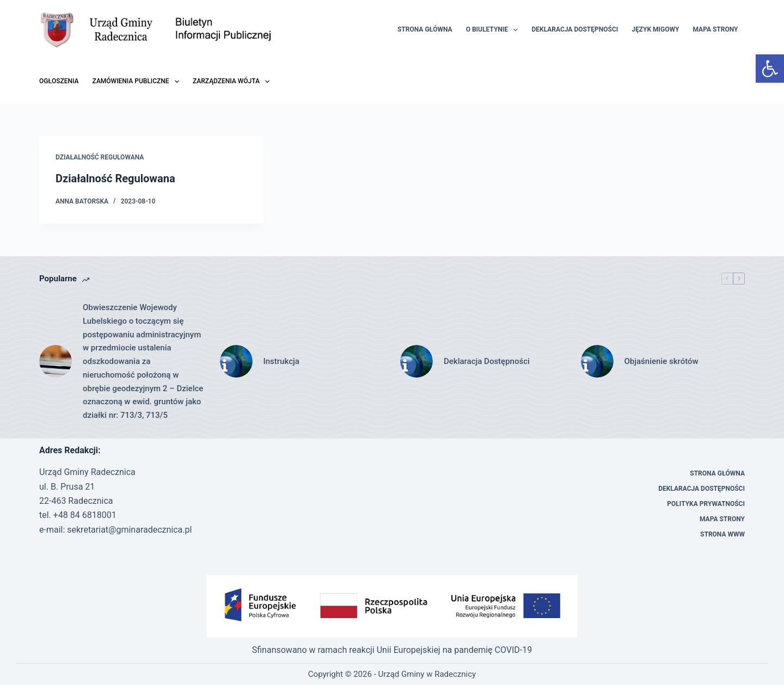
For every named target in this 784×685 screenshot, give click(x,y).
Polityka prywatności (706, 504)
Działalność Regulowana (100, 157)
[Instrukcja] (236, 361)
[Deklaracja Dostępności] (416, 361)
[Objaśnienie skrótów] (597, 361)
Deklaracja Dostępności (575, 29)
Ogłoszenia (59, 81)
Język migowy (655, 29)
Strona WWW (722, 534)
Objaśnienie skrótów (661, 361)
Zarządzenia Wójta (233, 82)
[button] (770, 69)
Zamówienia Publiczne (138, 82)
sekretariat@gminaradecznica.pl (129, 530)
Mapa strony (715, 29)
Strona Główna (425, 29)
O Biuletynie (494, 30)
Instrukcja (281, 361)
